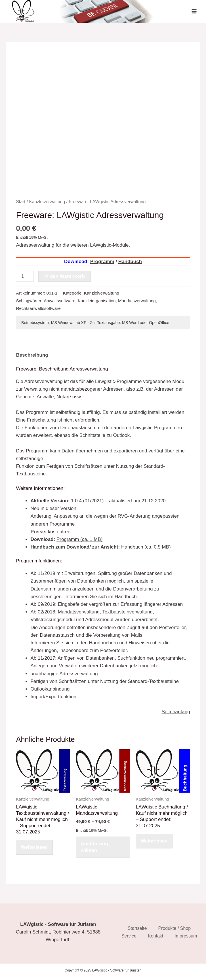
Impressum (186, 936)
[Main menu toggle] (194, 11)
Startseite (137, 928)
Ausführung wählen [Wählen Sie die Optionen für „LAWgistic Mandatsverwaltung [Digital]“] (94, 847)
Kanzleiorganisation (97, 301)
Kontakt (155, 936)
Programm (102, 262)
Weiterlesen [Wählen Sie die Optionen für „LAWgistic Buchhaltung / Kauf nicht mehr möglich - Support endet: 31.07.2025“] (154, 841)
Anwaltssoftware (59, 301)
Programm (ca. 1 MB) (79, 539)
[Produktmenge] (25, 276)
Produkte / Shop (174, 928)
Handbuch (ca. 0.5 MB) (146, 547)
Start (21, 202)
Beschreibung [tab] (32, 355)
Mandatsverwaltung (137, 301)
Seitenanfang (176, 712)
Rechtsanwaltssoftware (38, 308)
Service (129, 936)
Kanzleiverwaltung (47, 202)
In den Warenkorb (65, 276)
